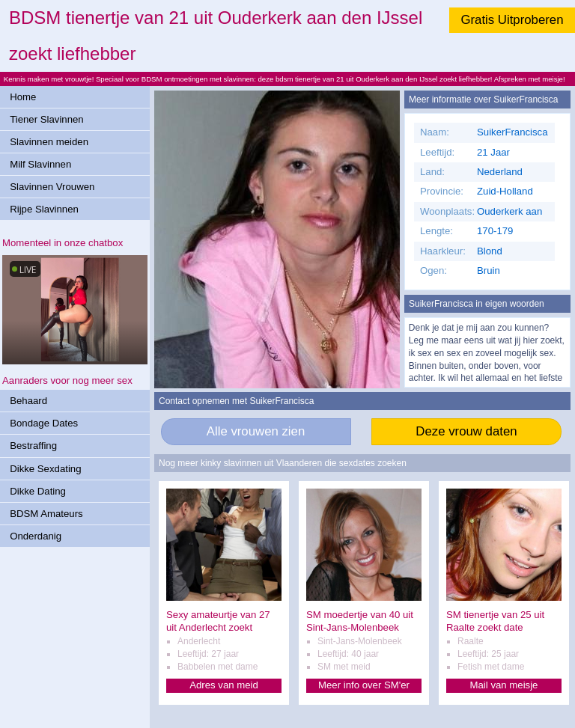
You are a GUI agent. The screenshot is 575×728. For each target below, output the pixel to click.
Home (23, 97)
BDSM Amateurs (46, 514)
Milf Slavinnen (40, 164)
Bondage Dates (44, 423)
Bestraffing (33, 446)
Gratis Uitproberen (512, 20)
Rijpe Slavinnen (44, 209)
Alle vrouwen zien (256, 431)
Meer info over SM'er (364, 685)
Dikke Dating (38, 491)
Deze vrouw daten (466, 431)
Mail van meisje (504, 685)
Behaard (28, 401)
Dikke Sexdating (45, 469)
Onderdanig (36, 536)
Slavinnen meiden (49, 142)
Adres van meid (224, 685)
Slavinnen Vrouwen (52, 187)
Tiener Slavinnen (46, 119)
